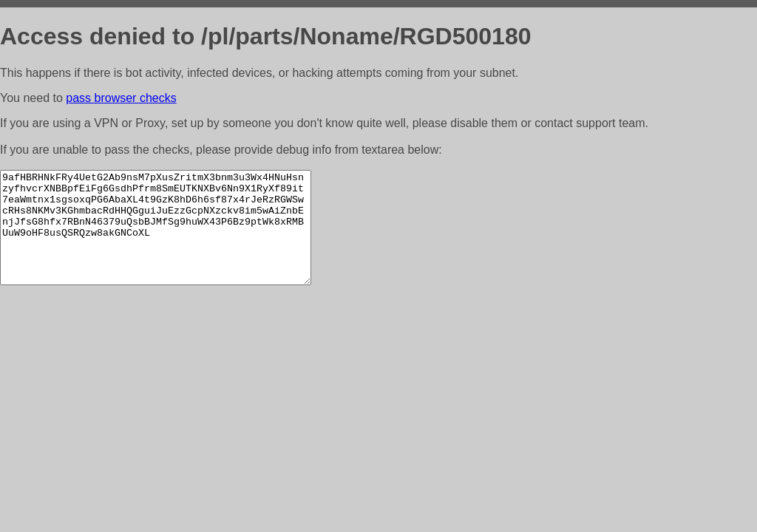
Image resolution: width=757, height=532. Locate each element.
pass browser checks (121, 98)
